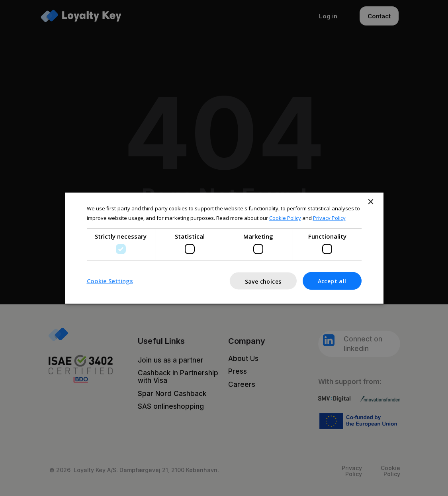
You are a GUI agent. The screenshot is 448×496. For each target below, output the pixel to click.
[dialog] (224, 248)
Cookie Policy (285, 218)
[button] (110, 281)
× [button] (371, 202)
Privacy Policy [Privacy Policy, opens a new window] (329, 218)
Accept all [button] (332, 281)
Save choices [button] (263, 281)
